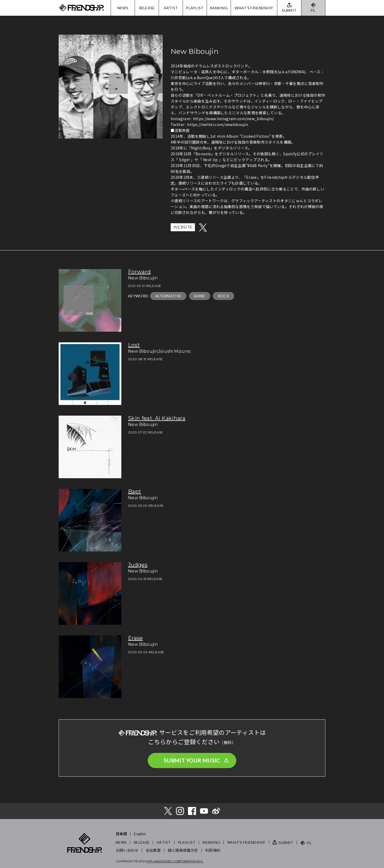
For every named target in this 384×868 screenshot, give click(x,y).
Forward (139, 272)
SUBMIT (286, 843)
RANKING (219, 8)
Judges (138, 565)
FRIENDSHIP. (81, 8)
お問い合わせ (127, 850)
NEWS (123, 8)
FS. (313, 10)
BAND (199, 296)
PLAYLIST (195, 8)
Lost (134, 345)
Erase (135, 638)
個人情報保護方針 (183, 850)
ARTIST (171, 8)
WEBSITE (183, 227)
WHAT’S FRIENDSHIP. (246, 842)
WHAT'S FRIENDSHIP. (254, 8)
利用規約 (213, 850)
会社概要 (153, 850)
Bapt (135, 492)
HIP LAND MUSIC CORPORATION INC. (175, 861)
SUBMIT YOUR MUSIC (192, 760)
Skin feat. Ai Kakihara (157, 418)
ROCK (223, 296)
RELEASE (147, 8)
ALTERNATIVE (168, 296)
